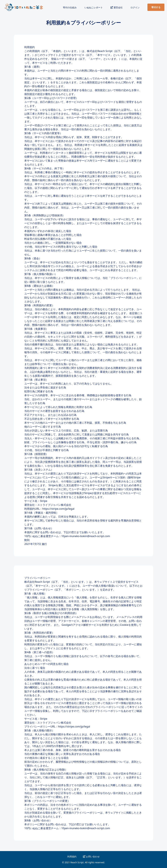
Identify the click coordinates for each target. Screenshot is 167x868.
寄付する (156, 7)
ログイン (135, 7)
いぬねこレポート (94, 7)
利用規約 (72, 857)
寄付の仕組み (70, 7)
